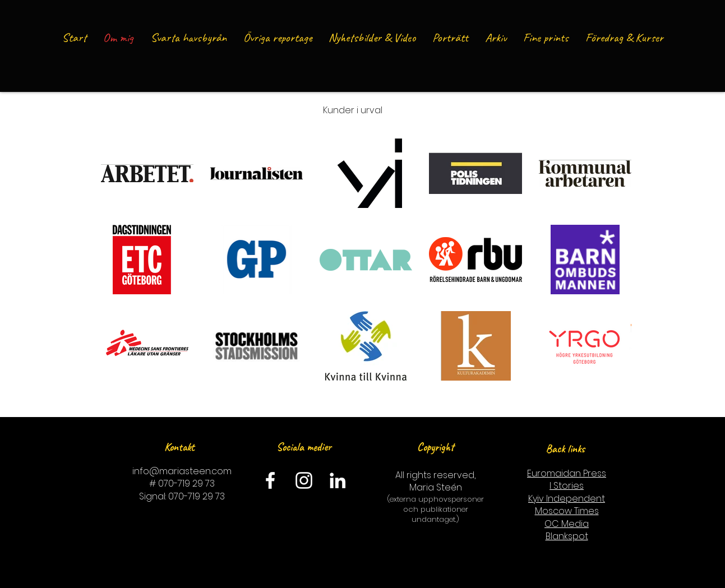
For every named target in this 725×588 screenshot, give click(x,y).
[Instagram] (304, 480)
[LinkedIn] (338, 480)
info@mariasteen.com (182, 471)
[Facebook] (270, 480)
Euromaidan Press (567, 473)
